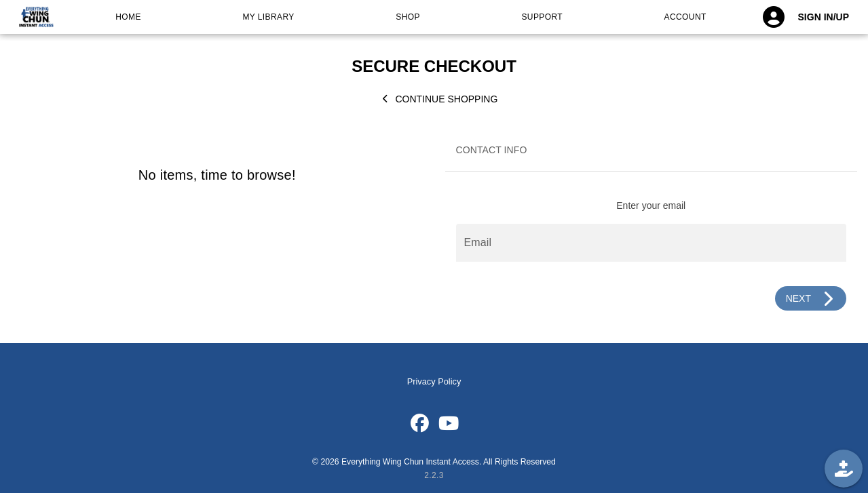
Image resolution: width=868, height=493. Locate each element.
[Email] (652, 243)
